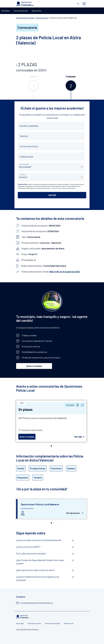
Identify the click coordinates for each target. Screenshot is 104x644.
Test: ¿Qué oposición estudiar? (31, 553)
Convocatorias (42, 18)
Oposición (37, 11)
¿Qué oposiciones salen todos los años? (35, 570)
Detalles (6, 11)
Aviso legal (20, 623)
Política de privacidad (52, 623)
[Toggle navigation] (84, 4)
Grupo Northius (23, 184)
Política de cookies (34, 623)
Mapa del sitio (69, 623)
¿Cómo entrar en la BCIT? (28, 547)
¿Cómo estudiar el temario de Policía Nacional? (39, 540)
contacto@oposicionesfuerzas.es (36, 603)
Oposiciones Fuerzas (25, 18)
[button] (51, 446)
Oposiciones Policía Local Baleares (40, 504)
